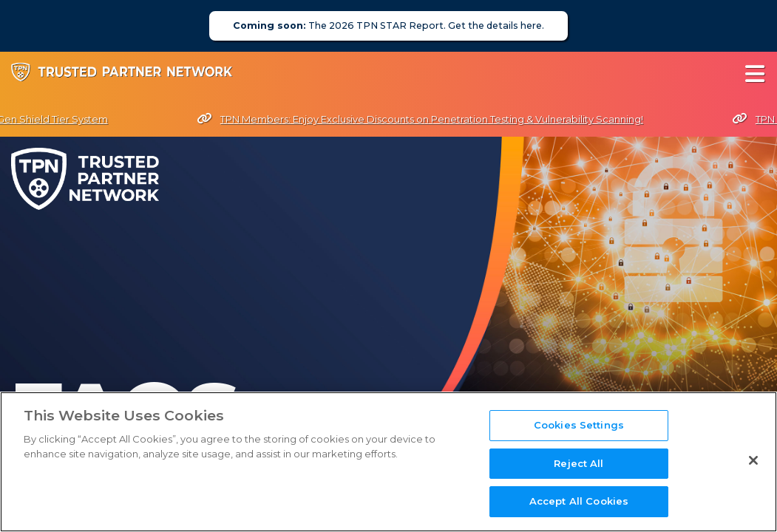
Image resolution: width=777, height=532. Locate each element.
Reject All (578, 463)
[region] (388, 462)
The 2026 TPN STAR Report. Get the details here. (388, 25)
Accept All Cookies (579, 501)
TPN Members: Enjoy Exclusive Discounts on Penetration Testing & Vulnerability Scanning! (423, 119)
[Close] (753, 460)
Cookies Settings (579, 425)
